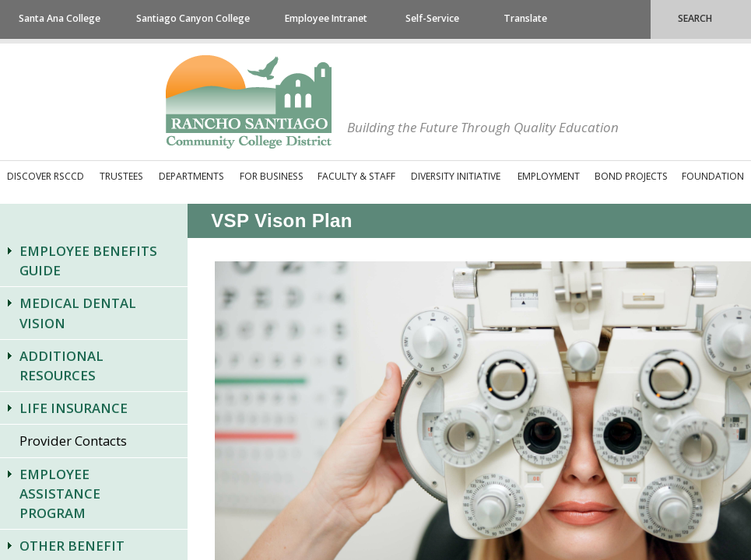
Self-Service (432, 18)
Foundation (713, 176)
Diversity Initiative (456, 176)
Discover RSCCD (46, 176)
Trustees (121, 176)
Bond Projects (631, 176)
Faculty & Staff (356, 176)
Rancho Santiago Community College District (249, 102)
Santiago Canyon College (193, 18)
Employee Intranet (326, 18)
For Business (272, 176)
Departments (191, 176)
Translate (525, 18)
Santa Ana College (60, 18)
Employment (549, 176)
